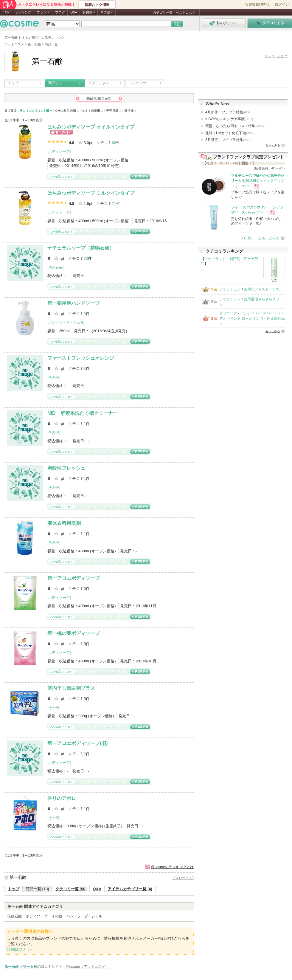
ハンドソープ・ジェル (66, 322)
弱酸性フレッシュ (66, 468)
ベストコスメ (186, 13)
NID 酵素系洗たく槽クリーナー (83, 413)
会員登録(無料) (257, 4)
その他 (54, 378)
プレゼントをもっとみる (260, 238)
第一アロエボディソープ (74, 578)
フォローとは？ (276, 56)
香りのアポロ (62, 798)
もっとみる (273, 145)
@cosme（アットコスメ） (87, 967)
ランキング (23, 12)
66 (114, 143)
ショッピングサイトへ (62, 132)
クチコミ (98, 83)
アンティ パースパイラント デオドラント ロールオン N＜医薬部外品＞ (252, 318)
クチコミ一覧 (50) (71, 889)
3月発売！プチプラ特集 (228, 140)
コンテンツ (137, 83)
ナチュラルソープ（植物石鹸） (81, 248)
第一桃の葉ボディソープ (74, 633)
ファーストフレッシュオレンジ (81, 358)
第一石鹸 (18, 877)
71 (114, 204)
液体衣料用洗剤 (64, 523)
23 (86, 258)
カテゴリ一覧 (163, 13)
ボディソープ (59, 152)
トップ (13, 83)
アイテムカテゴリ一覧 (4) (130, 889)
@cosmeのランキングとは (172, 867)
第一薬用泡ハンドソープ (74, 303)
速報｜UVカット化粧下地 (230, 133)
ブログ (60, 12)
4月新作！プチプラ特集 (228, 112)
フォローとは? (183, 878)
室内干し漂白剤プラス (71, 688)
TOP (6, 12)
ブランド (43, 12)
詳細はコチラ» (20, 949)
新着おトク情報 (97, 5)
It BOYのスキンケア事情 (229, 119)
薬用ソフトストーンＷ (262, 289)
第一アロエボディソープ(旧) (78, 743)
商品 (55, 83)
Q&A (74, 12)
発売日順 (114, 111)
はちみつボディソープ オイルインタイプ (91, 127)
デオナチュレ (230, 289)
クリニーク (228, 313)
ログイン (282, 4)
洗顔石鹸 (55, 268)
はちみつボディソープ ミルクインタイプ (91, 193)
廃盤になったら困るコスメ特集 (234, 126)
